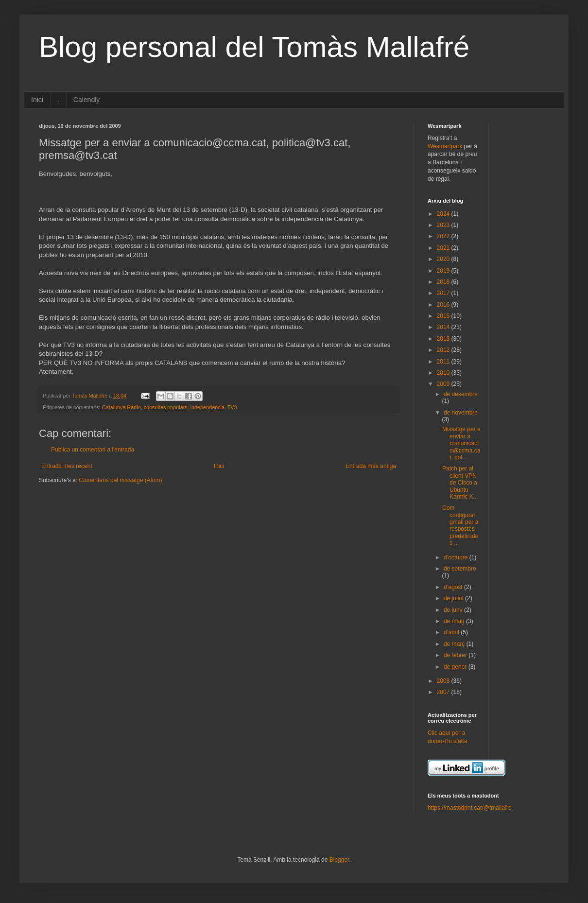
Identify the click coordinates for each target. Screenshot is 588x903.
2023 (444, 225)
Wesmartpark (445, 146)
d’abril (452, 632)
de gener (456, 667)
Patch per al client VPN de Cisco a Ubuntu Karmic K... (460, 483)
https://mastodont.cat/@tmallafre (470, 808)
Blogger (339, 860)
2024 (444, 214)
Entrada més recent (67, 466)
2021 (444, 248)
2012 (444, 350)
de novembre (461, 413)
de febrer (456, 655)
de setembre (460, 569)
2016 (444, 305)
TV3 (232, 407)
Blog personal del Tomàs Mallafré (254, 47)
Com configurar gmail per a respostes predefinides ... (460, 525)
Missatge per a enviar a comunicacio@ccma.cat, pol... (461, 443)
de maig (455, 621)
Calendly (86, 100)
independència (208, 407)
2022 (444, 236)
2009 (444, 384)
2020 (444, 259)
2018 (444, 282)
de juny (454, 610)
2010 (444, 373)
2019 (444, 271)
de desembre (461, 394)
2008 (444, 681)
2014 (444, 327)
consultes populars (166, 407)
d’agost (454, 587)
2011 (444, 362)
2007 (444, 692)
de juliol (454, 598)
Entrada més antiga (371, 466)
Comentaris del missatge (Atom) (120, 480)
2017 (444, 293)
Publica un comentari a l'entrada (93, 450)
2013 (444, 339)
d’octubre (457, 557)
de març (455, 644)
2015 (444, 316)
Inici (37, 100)
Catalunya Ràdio (121, 407)
